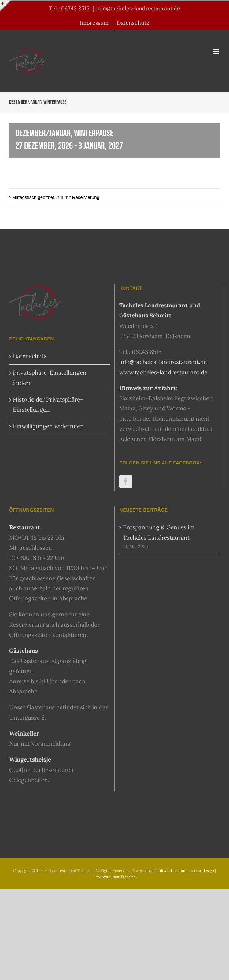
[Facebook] (126, 482)
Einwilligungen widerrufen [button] (48, 426)
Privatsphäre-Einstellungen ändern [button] (50, 378)
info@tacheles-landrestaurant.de (138, 8)
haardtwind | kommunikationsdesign (183, 870)
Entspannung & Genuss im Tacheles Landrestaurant (159, 532)
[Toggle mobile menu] (217, 51)
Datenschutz (30, 356)
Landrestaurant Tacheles (114, 877)
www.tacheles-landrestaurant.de (163, 372)
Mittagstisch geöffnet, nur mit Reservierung (56, 197)
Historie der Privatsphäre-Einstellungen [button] (48, 404)
